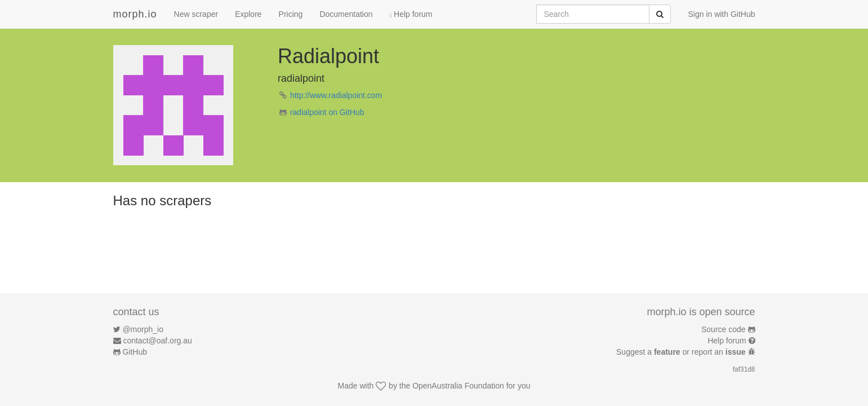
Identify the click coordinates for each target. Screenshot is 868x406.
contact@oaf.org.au (157, 341)
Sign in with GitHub (721, 14)
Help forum (411, 14)
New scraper (196, 14)
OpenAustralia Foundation (458, 386)
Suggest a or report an (682, 352)
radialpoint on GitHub (327, 112)
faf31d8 (744, 369)
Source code (724, 329)
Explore (248, 14)
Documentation (346, 14)
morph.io (135, 14)
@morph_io (143, 329)
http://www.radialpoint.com (336, 95)
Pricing (291, 14)
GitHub (135, 352)
